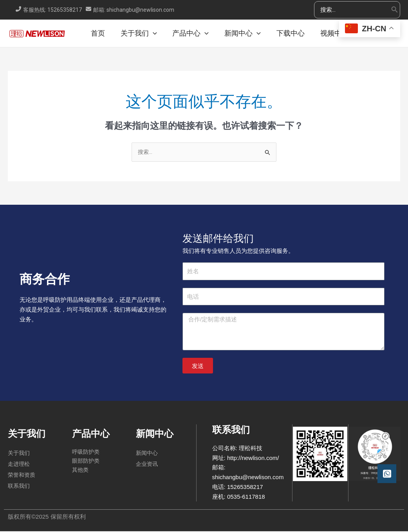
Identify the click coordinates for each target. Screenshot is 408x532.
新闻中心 (147, 454)
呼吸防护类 (87, 453)
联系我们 (19, 487)
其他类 (81, 472)
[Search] (395, 10)
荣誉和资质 (22, 476)
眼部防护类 (87, 463)
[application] (162, 33)
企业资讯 (147, 465)
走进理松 (19, 465)
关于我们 (19, 454)
